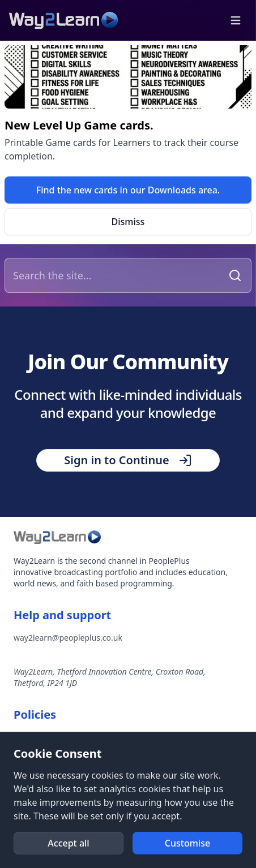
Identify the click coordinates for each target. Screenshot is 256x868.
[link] (128, 190)
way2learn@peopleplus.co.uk (68, 638)
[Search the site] (115, 275)
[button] (236, 20)
